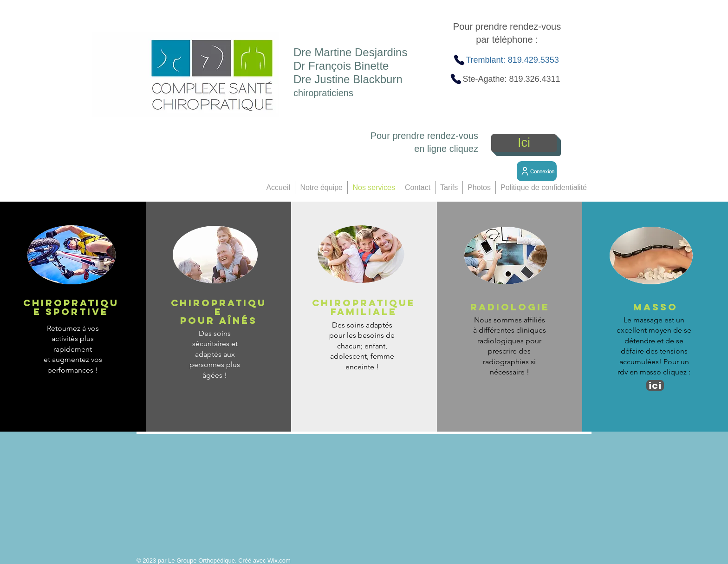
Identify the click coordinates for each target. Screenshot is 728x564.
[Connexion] (537, 171)
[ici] (655, 385)
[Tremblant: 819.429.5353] (506, 60)
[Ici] (524, 143)
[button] (321, 188)
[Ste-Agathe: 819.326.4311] (505, 79)
